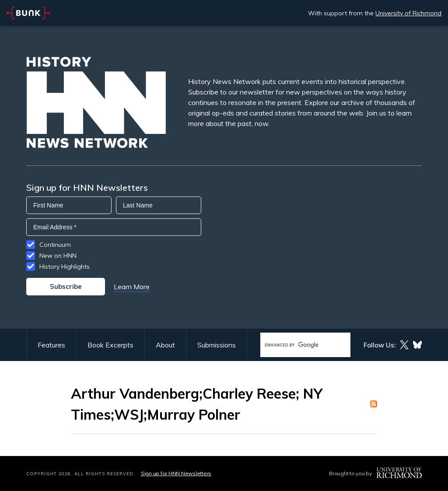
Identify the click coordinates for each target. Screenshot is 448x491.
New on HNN (58, 256)
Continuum (55, 245)
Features (51, 345)
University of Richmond (408, 13)
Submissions (217, 345)
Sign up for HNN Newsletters (176, 473)
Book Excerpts (110, 345)
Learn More (132, 287)
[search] (296, 345)
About (165, 345)
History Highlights (65, 267)
